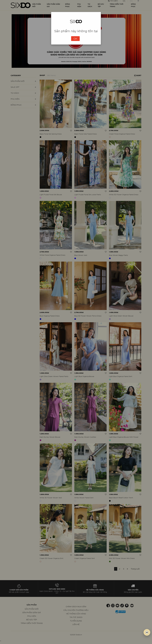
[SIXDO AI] (147, 632)
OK (75, 39)
